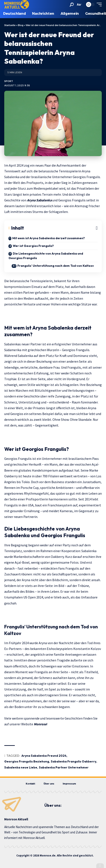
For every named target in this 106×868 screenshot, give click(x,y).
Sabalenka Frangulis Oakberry (73, 761)
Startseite (10, 25)
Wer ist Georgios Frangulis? (33, 246)
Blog (21, 25)
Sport (9, 81)
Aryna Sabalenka (39, 200)
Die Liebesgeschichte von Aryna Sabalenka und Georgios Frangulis (46, 256)
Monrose (40, 724)
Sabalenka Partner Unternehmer (64, 767)
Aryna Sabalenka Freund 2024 (44, 756)
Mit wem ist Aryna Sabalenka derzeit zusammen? (49, 238)
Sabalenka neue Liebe (21, 767)
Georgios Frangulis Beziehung (27, 761)
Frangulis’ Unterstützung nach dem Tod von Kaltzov (56, 266)
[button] (72, 5)
